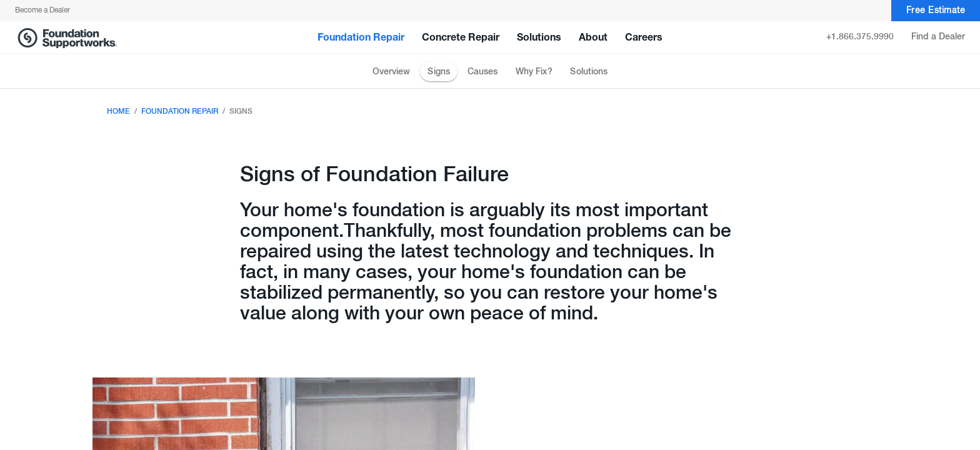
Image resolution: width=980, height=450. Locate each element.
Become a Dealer (42, 11)
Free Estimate (936, 11)
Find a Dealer (938, 37)
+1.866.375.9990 (860, 37)
